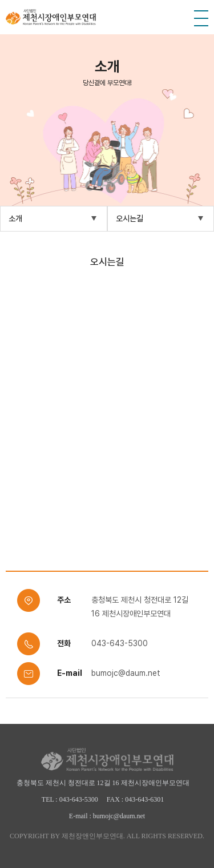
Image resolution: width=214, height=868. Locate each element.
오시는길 (130, 218)
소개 (15, 218)
